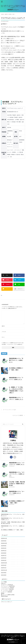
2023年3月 (4, 560)
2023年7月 (4, 556)
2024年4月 (4, 548)
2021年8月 (4, 575)
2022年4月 (4, 565)
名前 (3, 326)
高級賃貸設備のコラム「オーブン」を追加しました (13, 527)
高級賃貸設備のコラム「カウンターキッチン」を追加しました (17, 474)
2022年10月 (4, 563)
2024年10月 (4, 543)
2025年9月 (4, 541)
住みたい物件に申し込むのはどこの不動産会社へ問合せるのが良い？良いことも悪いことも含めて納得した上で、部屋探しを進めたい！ (13, 636)
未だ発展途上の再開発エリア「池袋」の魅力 (12, 530)
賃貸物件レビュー (13, 10)
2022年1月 (4, 568)
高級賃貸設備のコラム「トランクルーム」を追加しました (13, 515)
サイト (3, 337)
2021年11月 (4, 570)
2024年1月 (4, 551)
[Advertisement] (13, 86)
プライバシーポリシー (7, 602)
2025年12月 (4, 538)
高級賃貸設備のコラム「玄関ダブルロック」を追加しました (16, 360)
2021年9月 (4, 573)
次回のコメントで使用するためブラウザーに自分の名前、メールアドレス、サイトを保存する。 (13, 344)
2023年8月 (4, 553)
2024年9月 (4, 546)
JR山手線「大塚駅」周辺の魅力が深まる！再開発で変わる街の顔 (17, 484)
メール (4, 332)
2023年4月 (4, 558)
